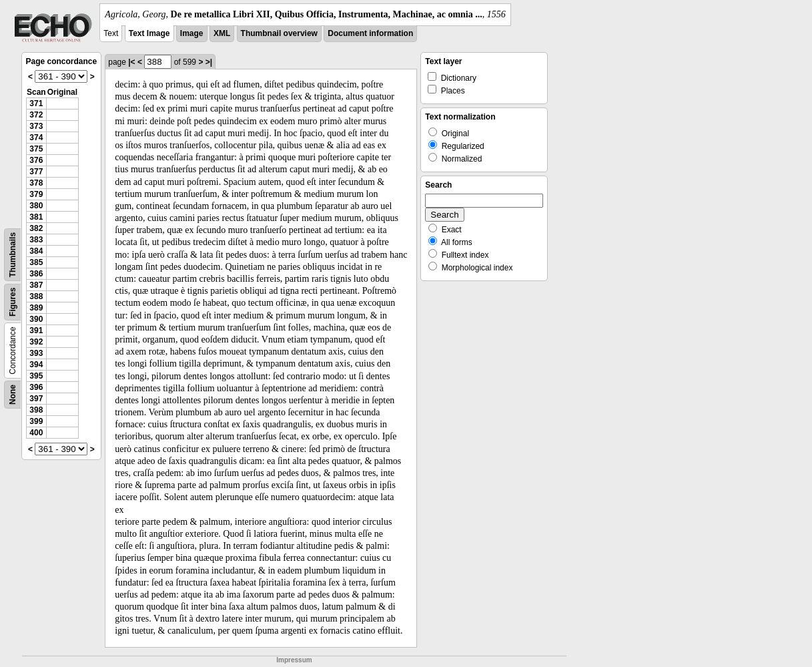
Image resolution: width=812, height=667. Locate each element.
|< (131, 62)
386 (36, 274)
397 (36, 399)
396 (36, 387)
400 (36, 433)
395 (36, 376)
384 (36, 251)
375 (36, 149)
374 (36, 138)
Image (192, 33)
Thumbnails (13, 255)
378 (36, 183)
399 (36, 421)
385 (36, 262)
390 (36, 319)
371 (36, 103)
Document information (370, 33)
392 (36, 342)
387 (36, 285)
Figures (13, 302)
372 (36, 115)
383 (36, 240)
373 (36, 126)
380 (36, 206)
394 (36, 365)
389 (36, 308)
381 (36, 217)
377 (36, 172)
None (13, 395)
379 (36, 194)
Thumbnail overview (279, 33)
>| (209, 62)
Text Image (149, 33)
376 (36, 160)
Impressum (294, 660)
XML (222, 33)
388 (36, 296)
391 (36, 330)
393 (36, 353)
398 (36, 410)
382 (36, 228)
